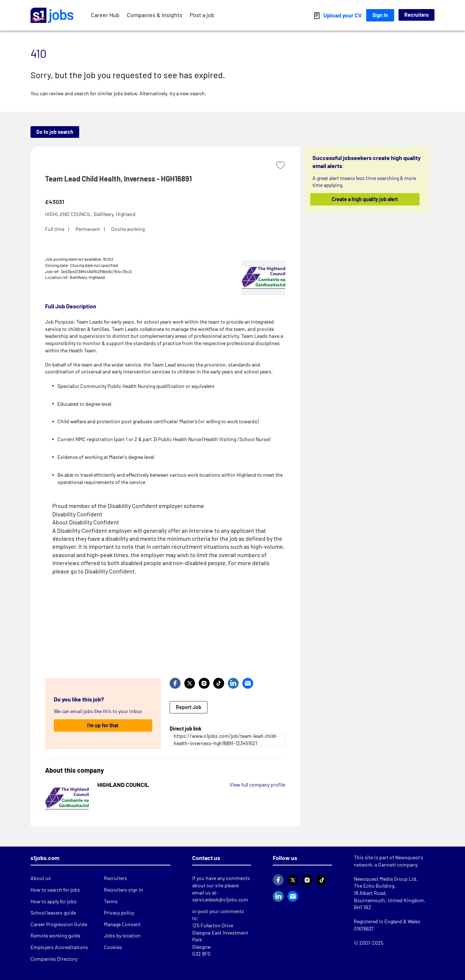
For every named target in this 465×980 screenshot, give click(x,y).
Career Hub (105, 15)
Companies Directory (54, 959)
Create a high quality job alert (365, 199)
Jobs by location (122, 935)
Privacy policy (119, 913)
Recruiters (417, 15)
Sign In (380, 15)
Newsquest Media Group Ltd (385, 879)
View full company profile (257, 785)
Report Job (189, 707)
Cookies (113, 947)
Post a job (202, 15)
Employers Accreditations (59, 947)
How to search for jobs (55, 890)
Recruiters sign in (124, 890)
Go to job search (55, 132)
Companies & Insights (155, 15)
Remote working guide (55, 935)
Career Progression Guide (59, 924)
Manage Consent (122, 924)
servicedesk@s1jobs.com (220, 899)
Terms (111, 901)
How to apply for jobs (54, 901)
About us (41, 878)
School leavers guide (53, 913)
